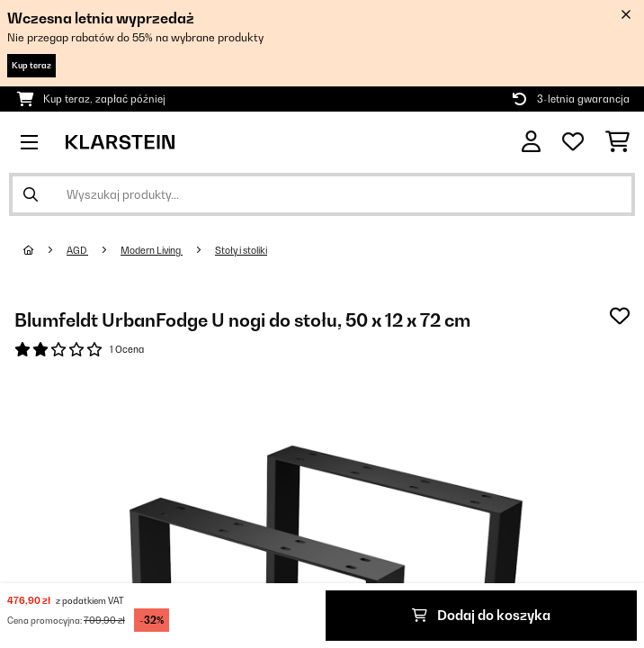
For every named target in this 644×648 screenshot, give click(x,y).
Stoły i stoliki (241, 250)
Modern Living (152, 250)
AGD (77, 250)
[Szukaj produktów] (322, 194)
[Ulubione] (573, 142)
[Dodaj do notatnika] (620, 316)
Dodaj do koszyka (481, 615)
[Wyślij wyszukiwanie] (31, 194)
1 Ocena (127, 349)
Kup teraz (31, 65)
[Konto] (531, 142)
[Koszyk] (617, 142)
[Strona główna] (45, 250)
